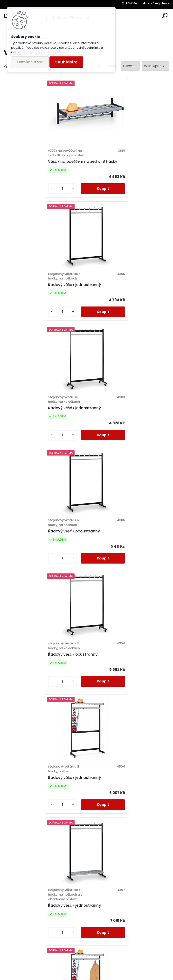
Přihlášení (133, 3)
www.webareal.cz (106, 975)
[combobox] (130, 66)
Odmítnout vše (30, 62)
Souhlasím (66, 62)
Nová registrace (158, 3)
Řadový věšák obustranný (34, 412)
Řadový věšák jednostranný (118, 164)
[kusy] (22, 193)
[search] (165, 16)
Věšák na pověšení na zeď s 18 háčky (44, 166)
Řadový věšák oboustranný (118, 289)
